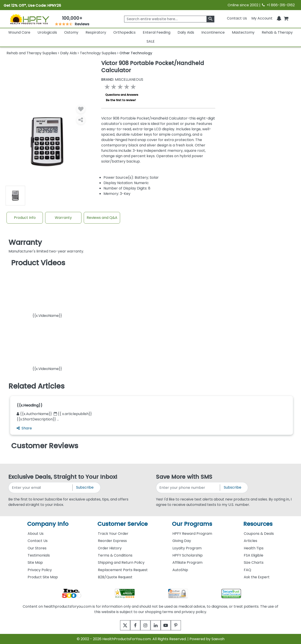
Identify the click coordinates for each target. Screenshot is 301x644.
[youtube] (169, 625)
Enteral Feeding (157, 32)
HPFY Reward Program (192, 534)
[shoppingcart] (286, 18)
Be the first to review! (121, 100)
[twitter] (120, 625)
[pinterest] (181, 625)
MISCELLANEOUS (122, 80)
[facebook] (132, 625)
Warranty (63, 218)
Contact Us (237, 18)
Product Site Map (43, 577)
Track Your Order (113, 534)
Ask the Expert (257, 577)
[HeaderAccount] (262, 18)
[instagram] (144, 625)
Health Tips (254, 548)
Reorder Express (112, 541)
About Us (36, 534)
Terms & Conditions (115, 555)
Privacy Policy (40, 570)
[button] (47, 294)
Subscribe (85, 487)
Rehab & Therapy (277, 32)
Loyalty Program (187, 548)
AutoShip (180, 570)
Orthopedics (124, 32)
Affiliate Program (187, 562)
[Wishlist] (81, 109)
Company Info (48, 524)
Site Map (35, 562)
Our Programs (192, 524)
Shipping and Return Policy (121, 562)
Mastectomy (243, 32)
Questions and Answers (122, 95)
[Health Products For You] (29, 19)
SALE (151, 41)
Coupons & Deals (259, 534)
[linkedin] (157, 625)
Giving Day (182, 541)
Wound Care (19, 32)
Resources (258, 524)
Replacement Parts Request (123, 570)
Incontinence (213, 32)
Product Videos (38, 263)
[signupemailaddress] (41, 488)
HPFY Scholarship (188, 555)
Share (24, 428)
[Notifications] (279, 18)
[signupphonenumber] (188, 488)
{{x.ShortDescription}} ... (38, 419)
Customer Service (123, 524)
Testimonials (39, 555)
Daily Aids (186, 32)
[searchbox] (169, 19)
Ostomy (71, 32)
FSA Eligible (254, 555)
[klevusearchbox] (210, 19)
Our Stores (37, 548)
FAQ (247, 570)
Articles (250, 541)
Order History (110, 548)
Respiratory (96, 32)
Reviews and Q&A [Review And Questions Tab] (102, 218)
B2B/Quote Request (115, 577)
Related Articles (37, 386)
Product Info (25, 218)
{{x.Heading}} (30, 405)
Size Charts (254, 562)
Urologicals (47, 32)
